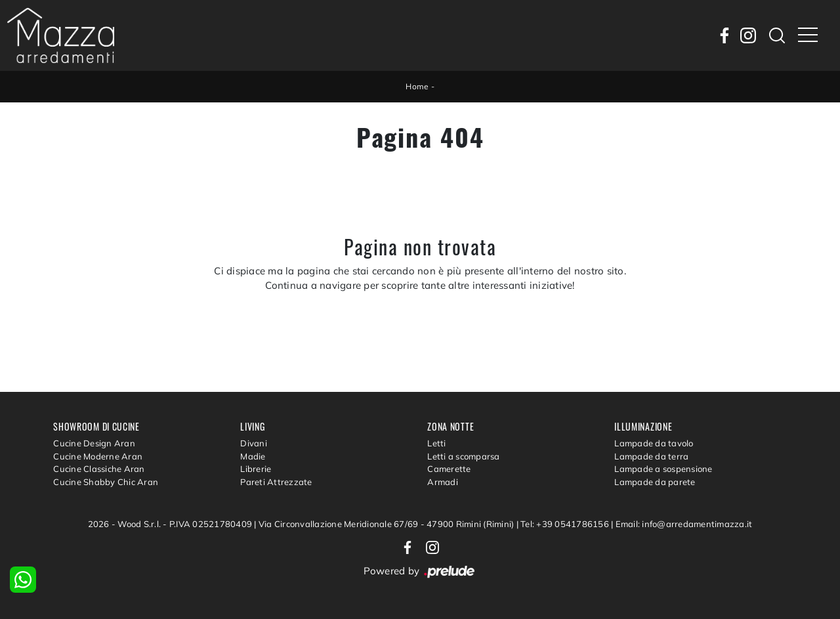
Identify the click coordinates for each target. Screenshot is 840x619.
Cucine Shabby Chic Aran (106, 482)
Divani (254, 443)
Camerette (449, 469)
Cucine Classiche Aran (99, 469)
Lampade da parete (655, 482)
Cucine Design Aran (94, 443)
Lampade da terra (651, 456)
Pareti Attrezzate (276, 482)
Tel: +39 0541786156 (566, 524)
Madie (253, 456)
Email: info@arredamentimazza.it (684, 524)
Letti (436, 443)
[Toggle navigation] (808, 35)
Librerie (256, 469)
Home (417, 86)
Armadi (443, 482)
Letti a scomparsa (463, 456)
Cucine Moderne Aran (98, 456)
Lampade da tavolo (654, 443)
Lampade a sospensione (663, 469)
